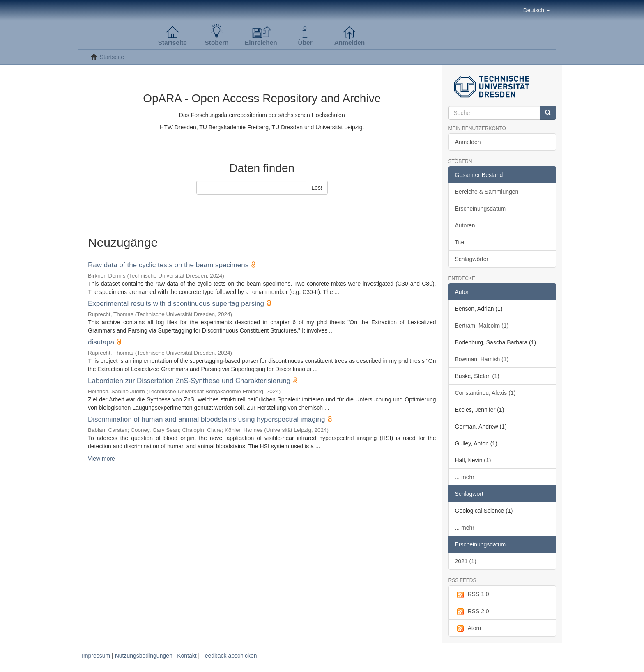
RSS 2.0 (472, 612)
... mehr (465, 477)
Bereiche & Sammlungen (487, 192)
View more (101, 459)
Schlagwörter (472, 259)
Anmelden (468, 142)
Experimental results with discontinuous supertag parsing (176, 304)
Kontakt (187, 656)
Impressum (96, 656)
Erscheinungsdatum (481, 209)
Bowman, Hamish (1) (482, 359)
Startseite (112, 57)
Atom (468, 628)
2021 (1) (466, 561)
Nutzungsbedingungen (144, 656)
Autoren (465, 225)
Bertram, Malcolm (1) (482, 326)
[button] (537, 10)
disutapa (101, 342)
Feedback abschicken (229, 656)
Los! (317, 188)
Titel (460, 242)
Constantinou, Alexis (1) (485, 393)
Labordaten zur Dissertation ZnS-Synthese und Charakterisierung (189, 381)
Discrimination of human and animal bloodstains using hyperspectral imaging (206, 419)
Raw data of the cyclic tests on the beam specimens (168, 265)
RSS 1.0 (472, 594)
